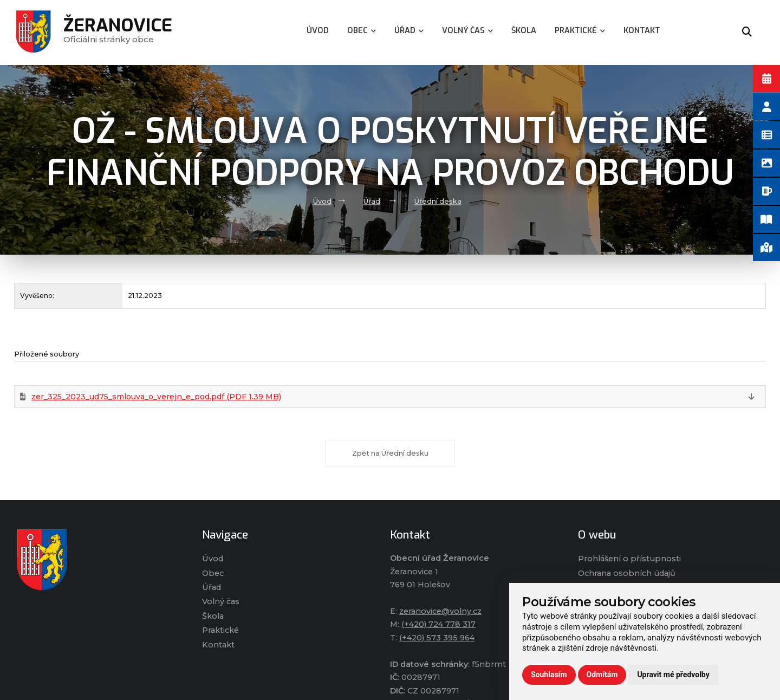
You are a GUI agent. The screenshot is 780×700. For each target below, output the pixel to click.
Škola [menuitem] (524, 31)
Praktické (220, 630)
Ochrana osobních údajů (627, 573)
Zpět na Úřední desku (390, 453)
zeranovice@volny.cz (440, 611)
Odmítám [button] (602, 675)
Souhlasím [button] (549, 675)
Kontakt (218, 645)
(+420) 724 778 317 (438, 624)
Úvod (322, 201)
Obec (213, 573)
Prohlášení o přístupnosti (629, 559)
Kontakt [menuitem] (642, 31)
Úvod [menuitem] (318, 31)
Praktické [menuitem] (580, 31)
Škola (213, 616)
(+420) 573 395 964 (437, 638)
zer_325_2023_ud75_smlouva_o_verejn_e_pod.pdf (156, 397)
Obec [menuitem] (362, 31)
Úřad (372, 201)
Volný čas (221, 601)
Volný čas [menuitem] (467, 31)
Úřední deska (438, 201)
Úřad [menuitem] (409, 31)
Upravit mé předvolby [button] (673, 675)
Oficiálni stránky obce (118, 32)
